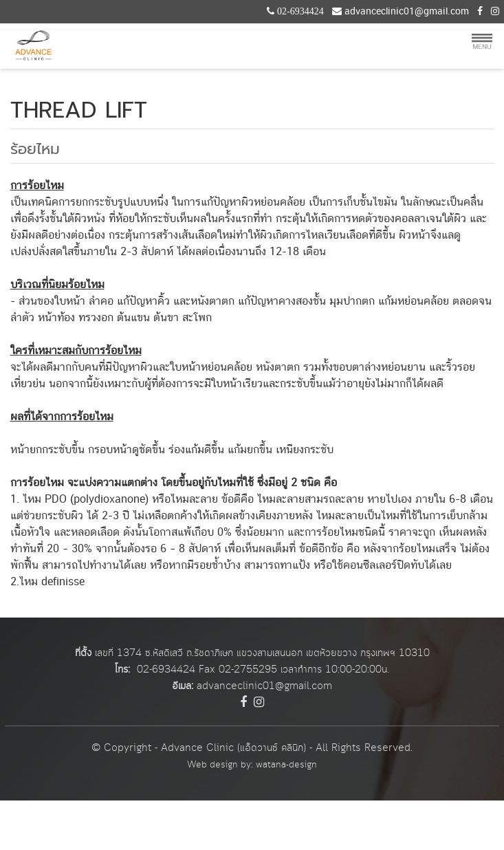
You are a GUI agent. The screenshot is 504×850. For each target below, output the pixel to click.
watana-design (286, 765)
